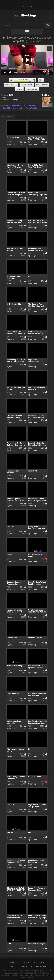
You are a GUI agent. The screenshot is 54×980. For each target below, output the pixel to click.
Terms (10, 966)
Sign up (23, 7)
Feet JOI (6, 108)
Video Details (11, 85)
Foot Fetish (18, 108)
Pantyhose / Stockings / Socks (24, 105)
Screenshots (42, 85)
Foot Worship (31, 108)
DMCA (24, 966)
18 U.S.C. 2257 (41, 966)
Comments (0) (32, 89)
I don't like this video (34, 80)
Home (12, 962)
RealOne (46, 95)
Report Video (27, 85)
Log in (31, 7)
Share (19, 89)
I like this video (11, 80)
